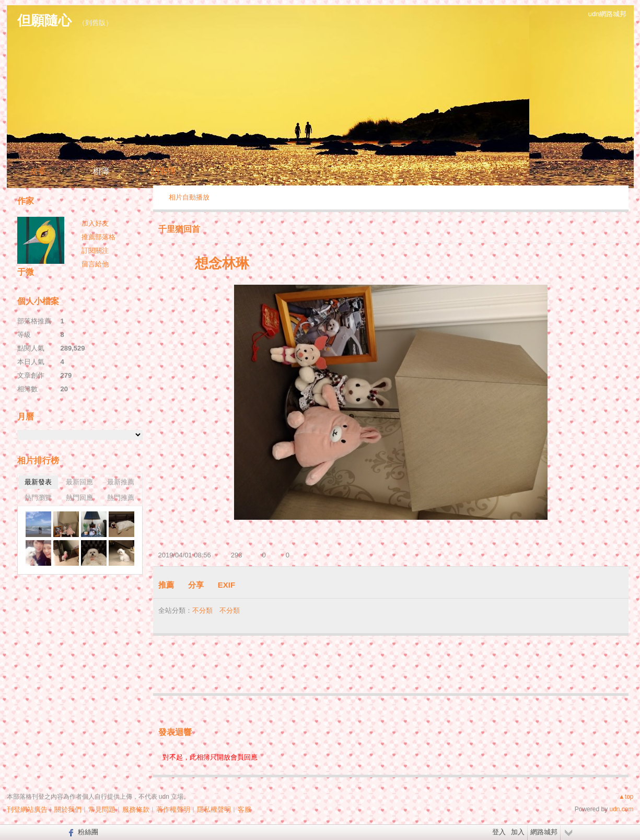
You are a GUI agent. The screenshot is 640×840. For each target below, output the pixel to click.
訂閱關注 (95, 250)
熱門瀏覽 (38, 498)
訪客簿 (164, 171)
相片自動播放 (189, 197)
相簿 (101, 171)
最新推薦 (121, 482)
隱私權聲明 (214, 809)
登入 (499, 832)
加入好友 (95, 223)
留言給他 (95, 264)
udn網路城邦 (608, 14)
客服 (245, 809)
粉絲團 (88, 832)
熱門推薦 (121, 498)
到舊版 (95, 23)
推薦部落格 (98, 237)
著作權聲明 (173, 809)
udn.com (621, 809)
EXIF (226, 585)
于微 (26, 272)
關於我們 (68, 809)
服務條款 (136, 809)
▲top (626, 797)
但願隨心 (44, 20)
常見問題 (102, 809)
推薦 (166, 585)
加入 (518, 832)
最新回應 (79, 482)
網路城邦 (544, 832)
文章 (38, 171)
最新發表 (38, 482)
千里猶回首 (179, 229)
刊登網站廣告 (27, 809)
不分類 (202, 610)
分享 (196, 585)
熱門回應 (79, 498)
